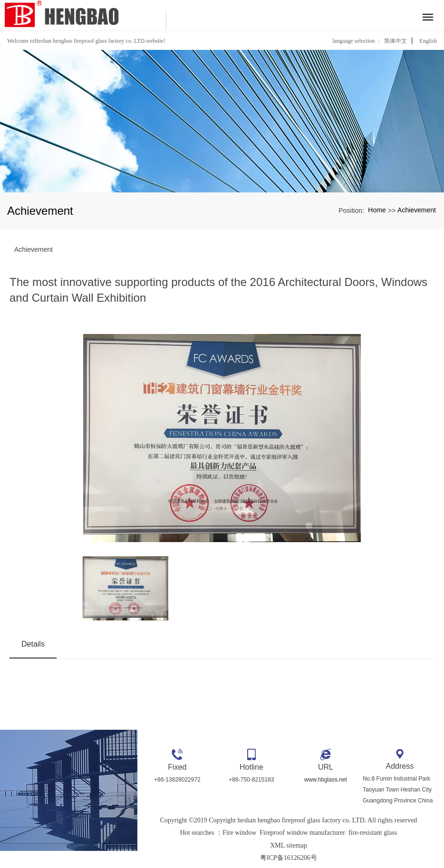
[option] (222, 440)
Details (33, 644)
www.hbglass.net (326, 780)
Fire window (239, 833)
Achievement (417, 210)
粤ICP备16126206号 (289, 858)
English (428, 41)
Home (377, 210)
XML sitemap (289, 845)
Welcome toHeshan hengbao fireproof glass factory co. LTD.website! (86, 41)
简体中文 (396, 41)
